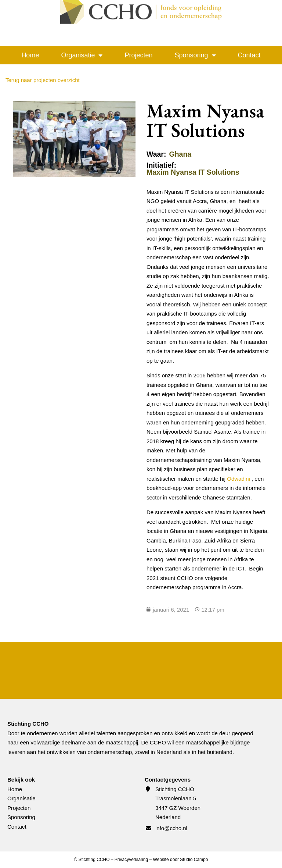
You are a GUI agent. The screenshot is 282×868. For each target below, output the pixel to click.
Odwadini (238, 479)
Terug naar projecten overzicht (43, 80)
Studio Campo (194, 860)
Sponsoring (195, 55)
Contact (249, 55)
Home (30, 55)
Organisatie (82, 55)
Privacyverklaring (131, 860)
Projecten (138, 55)
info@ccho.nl (171, 828)
